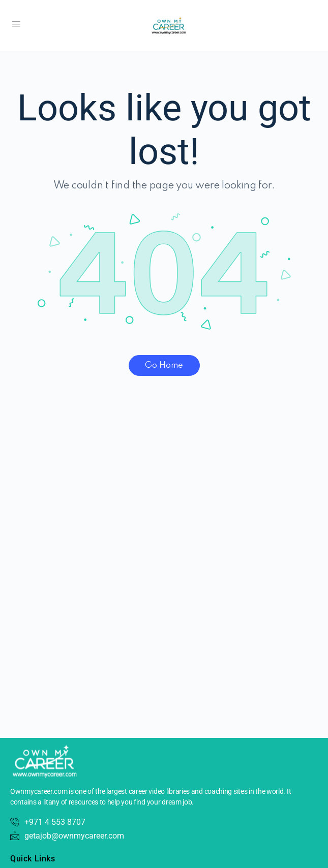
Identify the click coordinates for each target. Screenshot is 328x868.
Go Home (164, 365)
